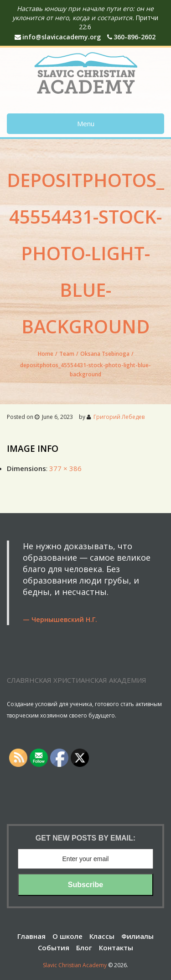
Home (46, 354)
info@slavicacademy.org (58, 37)
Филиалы (137, 936)
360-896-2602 (131, 37)
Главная (31, 936)
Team (67, 354)
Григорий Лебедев (119, 417)
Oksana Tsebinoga (105, 354)
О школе (67, 936)
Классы (102, 936)
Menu (86, 123)
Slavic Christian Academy (75, 965)
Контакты (116, 948)
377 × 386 (65, 468)
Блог (84, 948)
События (54, 948)
